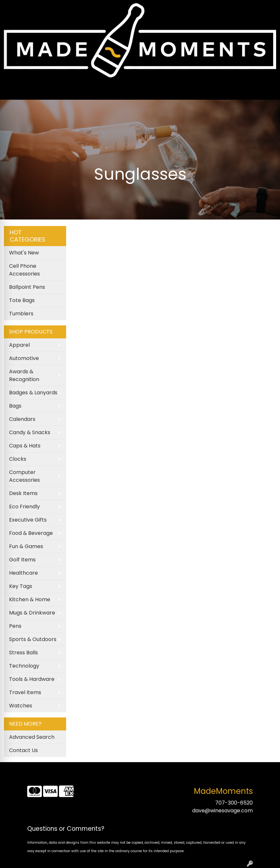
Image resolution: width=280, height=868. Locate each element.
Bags (15, 406)
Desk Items (23, 493)
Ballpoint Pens (27, 287)
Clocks (18, 459)
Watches (21, 706)
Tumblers (21, 314)
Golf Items (22, 560)
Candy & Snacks (30, 432)
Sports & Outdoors (33, 639)
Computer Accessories (24, 476)
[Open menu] (267, 90)
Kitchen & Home (30, 599)
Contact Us (23, 750)
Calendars (22, 419)
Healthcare (23, 573)
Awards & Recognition (24, 375)
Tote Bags (22, 300)
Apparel (19, 345)
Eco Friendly (24, 507)
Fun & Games (26, 546)
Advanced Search (32, 737)
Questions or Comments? (66, 829)
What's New (24, 253)
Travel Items (25, 692)
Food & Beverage (31, 533)
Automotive (24, 358)
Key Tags (21, 586)
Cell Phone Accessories (24, 270)
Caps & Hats (25, 446)
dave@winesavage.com (222, 811)
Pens (15, 626)
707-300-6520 (234, 803)
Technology (24, 666)
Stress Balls (23, 653)
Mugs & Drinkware (32, 613)
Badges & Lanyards (33, 393)
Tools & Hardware (32, 679)
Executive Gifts (28, 520)
